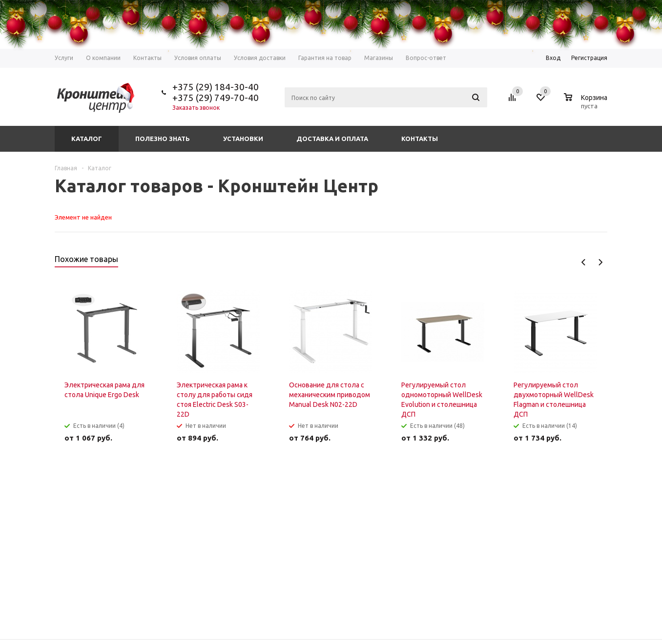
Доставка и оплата (332, 139)
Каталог (87, 139)
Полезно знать (163, 139)
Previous (584, 262)
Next (600, 262)
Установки (243, 139)
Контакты (420, 139)
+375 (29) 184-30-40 (216, 87)
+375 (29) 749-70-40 (216, 98)
